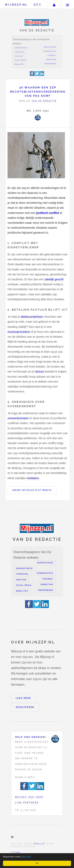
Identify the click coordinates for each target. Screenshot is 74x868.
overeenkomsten (18, 418)
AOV (38, 4)
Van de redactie (44, 101)
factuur (40, 371)
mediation (33, 478)
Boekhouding (50, 47)
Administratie (21, 48)
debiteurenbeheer (32, 317)
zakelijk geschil (54, 279)
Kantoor (19, 56)
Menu (68, 4)
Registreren (25, 707)
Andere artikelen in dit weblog (32, 490)
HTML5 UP (39, 844)
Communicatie (50, 51)
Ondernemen (50, 64)
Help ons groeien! (31, 737)
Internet (52, 55)
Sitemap (16, 852)
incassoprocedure (19, 332)
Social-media (20, 60)
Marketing (51, 60)
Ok (37, 863)
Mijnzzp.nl (16, 5)
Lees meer (23, 698)
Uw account (54, 4)
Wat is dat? (26, 857)
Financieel (20, 52)
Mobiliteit (19, 64)
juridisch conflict (48, 213)
